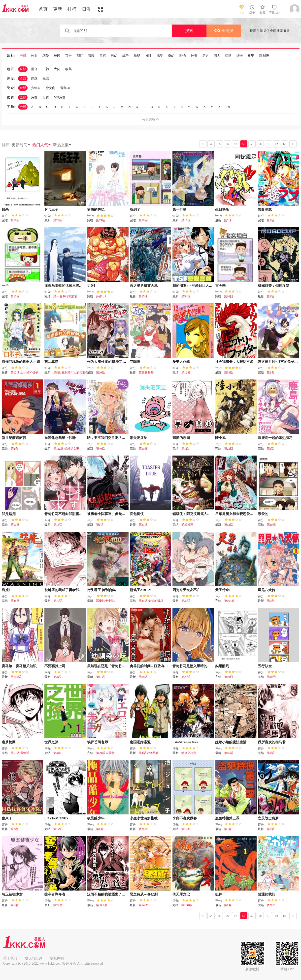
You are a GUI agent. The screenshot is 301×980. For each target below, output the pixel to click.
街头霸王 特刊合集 (101, 590)
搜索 (189, 31)
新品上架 (62, 145)
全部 (23, 56)
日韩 (46, 69)
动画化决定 (189, 753)
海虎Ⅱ (6, 590)
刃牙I (91, 286)
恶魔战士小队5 (106, 601)
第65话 (100, 220)
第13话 (186, 220)
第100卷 (187, 905)
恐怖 (183, 56)
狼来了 (7, 818)
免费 (34, 97)
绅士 (240, 56)
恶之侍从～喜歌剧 (144, 894)
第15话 (143, 296)
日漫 (86, 9)
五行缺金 (265, 666)
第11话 (100, 677)
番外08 (143, 829)
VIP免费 (60, 97)
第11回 (15, 220)
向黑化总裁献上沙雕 (60, 438)
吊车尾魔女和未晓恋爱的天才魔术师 (243, 514)
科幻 (114, 56)
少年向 (36, 88)
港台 (34, 69)
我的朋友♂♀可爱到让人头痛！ (196, 286)
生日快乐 (222, 210)
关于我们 (10, 958)
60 (260, 144)
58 (244, 144)
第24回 (58, 220)
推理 (148, 56)
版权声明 (57, 958)
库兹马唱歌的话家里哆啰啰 (65, 286)
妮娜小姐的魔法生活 (231, 742)
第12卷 (186, 373)
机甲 (251, 56)
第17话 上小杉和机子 (24, 373)
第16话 (229, 753)
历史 (205, 56)
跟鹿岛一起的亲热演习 (275, 438)
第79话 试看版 (105, 753)
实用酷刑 (222, 666)
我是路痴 (9, 514)
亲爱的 (263, 514)
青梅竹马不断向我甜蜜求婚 (65, 514)
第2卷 (270, 373)
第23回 (229, 449)
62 (276, 144)
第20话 (100, 373)
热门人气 (42, 145)
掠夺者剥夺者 (55, 894)
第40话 (100, 449)
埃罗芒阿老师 (98, 742)
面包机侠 (137, 514)
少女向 (50, 88)
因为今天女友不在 (186, 590)
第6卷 (270, 601)
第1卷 (100, 829)
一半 (5, 286)
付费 (46, 97)
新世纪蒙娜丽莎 (14, 438)
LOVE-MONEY (57, 818)
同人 (217, 56)
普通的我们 (267, 894)
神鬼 (194, 56)
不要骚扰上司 (55, 666)
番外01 (271, 905)
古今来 (220, 286)
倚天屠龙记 (181, 894)
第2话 (270, 829)
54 (211, 144)
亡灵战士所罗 (268, 818)
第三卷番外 (146, 373)
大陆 (57, 69)
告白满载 (265, 210)
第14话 (143, 905)
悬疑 (137, 56)
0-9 (228, 107)
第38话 (143, 677)
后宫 (103, 56)
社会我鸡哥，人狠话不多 (234, 362)
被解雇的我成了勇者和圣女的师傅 (70, 590)
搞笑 (160, 56)
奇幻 (171, 56)
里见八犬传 (267, 590)
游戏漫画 (187, 525)
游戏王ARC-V (141, 590)
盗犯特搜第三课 (227, 818)
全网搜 (224, 31)
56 (227, 144)
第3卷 (57, 753)
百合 (68, 56)
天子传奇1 (223, 590)
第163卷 (229, 601)
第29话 (186, 677)
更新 (58, 9)
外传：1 (101, 296)
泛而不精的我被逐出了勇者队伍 (111, 894)
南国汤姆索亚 (140, 742)
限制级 (264, 56)
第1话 (270, 220)
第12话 (229, 525)
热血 (34, 56)
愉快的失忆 (96, 210)
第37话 (186, 601)
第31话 (143, 525)
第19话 (58, 601)
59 (252, 144)
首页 (43, 9)
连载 (34, 78)
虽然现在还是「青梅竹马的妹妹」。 (115, 666)
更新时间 (21, 145)
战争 (126, 56)
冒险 (91, 56)
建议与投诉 (33, 958)
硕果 (5, 210)
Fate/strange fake (185, 742)
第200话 (16, 677)
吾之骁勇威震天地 (144, 286)
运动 (228, 56)
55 (219, 144)
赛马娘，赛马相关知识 (19, 666)
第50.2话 (102, 905)
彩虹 (80, 56)
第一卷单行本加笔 (65, 296)
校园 (57, 56)
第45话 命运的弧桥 (151, 601)
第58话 (229, 373)
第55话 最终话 (20, 753)
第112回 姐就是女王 (66, 449)
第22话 (58, 905)
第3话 (228, 220)
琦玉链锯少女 (12, 894)
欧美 (68, 69)
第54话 (186, 296)
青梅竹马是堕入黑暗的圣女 (193, 666)
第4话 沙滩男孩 (149, 753)
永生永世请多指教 (144, 818)
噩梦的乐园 (181, 438)
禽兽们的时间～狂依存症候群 (152, 666)
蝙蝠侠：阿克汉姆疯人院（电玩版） (200, 514)
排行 (72, 9)
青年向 (65, 88)
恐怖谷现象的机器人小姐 (21, 362)
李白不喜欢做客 (185, 818)
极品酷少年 (96, 818)
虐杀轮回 (9, 742)
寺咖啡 (135, 362)
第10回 (143, 220)
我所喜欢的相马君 (272, 742)
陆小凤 (220, 438)
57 (235, 144)
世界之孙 (51, 742)
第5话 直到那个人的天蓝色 (71, 373)
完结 (46, 78)
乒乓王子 (51, 210)
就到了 (135, 210)
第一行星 (179, 210)
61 (268, 144)
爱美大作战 (181, 362)
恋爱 (46, 56)
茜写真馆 (51, 362)
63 (285, 144)
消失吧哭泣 (138, 438)
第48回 (15, 601)
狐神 (219, 894)
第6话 (14, 905)
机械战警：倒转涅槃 (273, 286)
